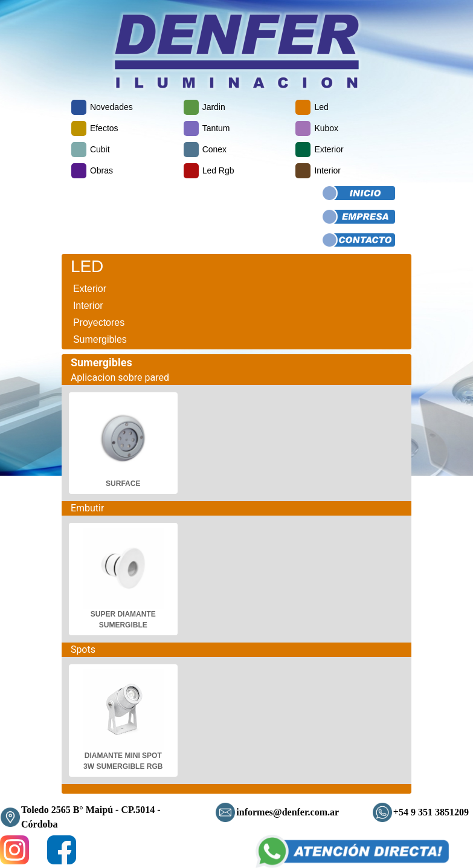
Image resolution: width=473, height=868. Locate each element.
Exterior (90, 289)
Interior (88, 306)
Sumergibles (100, 339)
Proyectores (99, 322)
